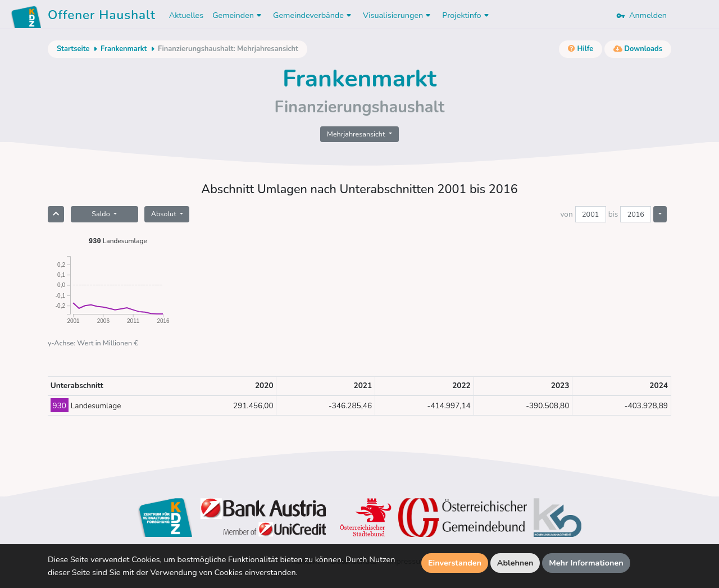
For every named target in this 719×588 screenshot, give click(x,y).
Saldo (102, 214)
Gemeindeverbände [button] (313, 15)
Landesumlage (118, 241)
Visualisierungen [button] (398, 15)
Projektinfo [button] (467, 15)
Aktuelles (186, 15)
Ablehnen (515, 563)
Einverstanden (455, 563)
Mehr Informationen (586, 563)
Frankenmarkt (124, 49)
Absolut (165, 214)
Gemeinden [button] (238, 15)
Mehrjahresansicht (357, 134)
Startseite (73, 49)
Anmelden (641, 15)
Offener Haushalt (102, 17)
